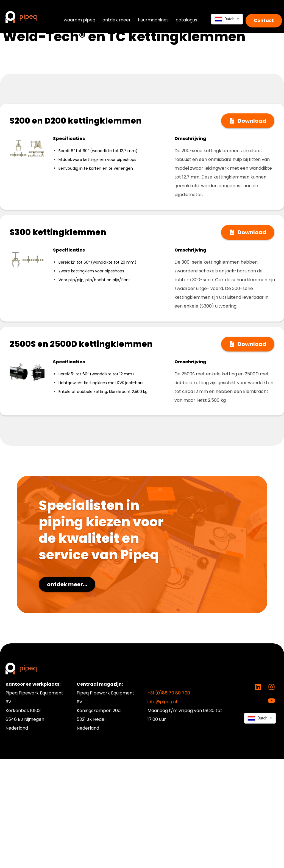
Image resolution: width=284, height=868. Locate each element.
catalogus (186, 20)
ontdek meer (117, 20)
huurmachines (153, 20)
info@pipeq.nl (162, 702)
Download (252, 121)
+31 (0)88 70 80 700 (169, 693)
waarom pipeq (80, 20)
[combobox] (227, 19)
